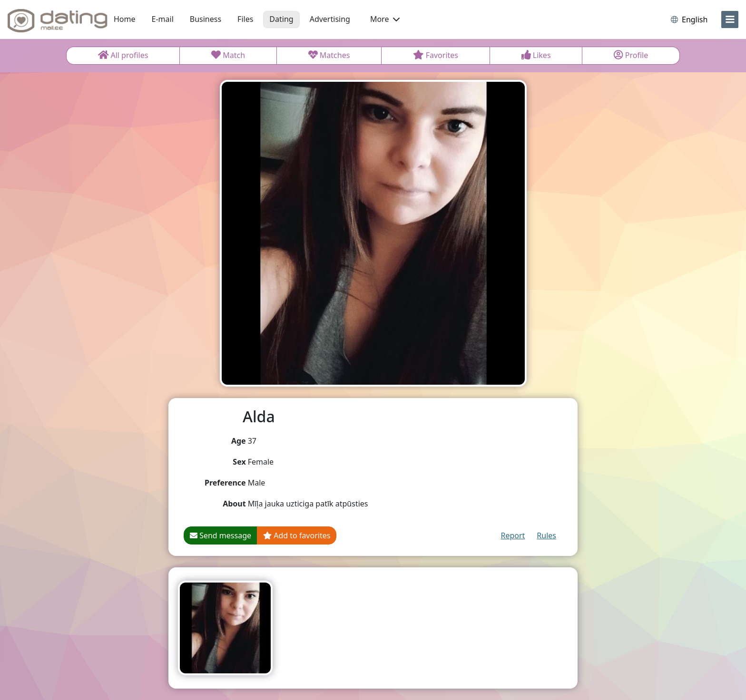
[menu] (730, 19)
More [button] (385, 19)
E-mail (163, 19)
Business (206, 19)
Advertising (330, 19)
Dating (281, 19)
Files (245, 19)
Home (125, 19)
